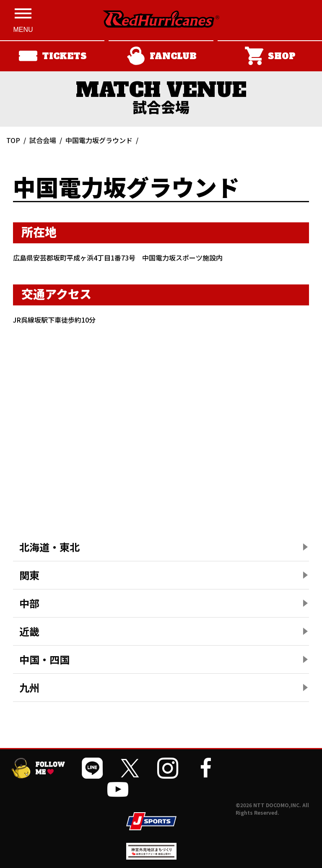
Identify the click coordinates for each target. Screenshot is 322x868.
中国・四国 (44, 659)
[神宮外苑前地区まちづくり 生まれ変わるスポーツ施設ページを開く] (151, 856)
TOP (13, 140)
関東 (29, 575)
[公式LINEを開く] (92, 768)
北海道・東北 (49, 547)
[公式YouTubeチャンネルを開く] (118, 789)
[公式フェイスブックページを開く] (205, 768)
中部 (29, 603)
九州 (29, 687)
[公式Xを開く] (130, 768)
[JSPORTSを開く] (151, 821)
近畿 (29, 631)
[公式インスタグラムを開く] (168, 768)
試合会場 (43, 140)
